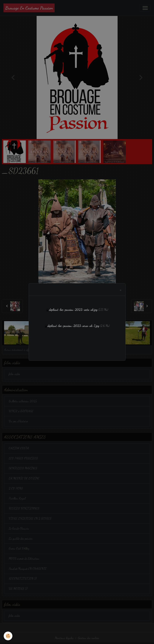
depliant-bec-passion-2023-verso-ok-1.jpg (73, 326)
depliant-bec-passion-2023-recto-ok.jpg (73, 310)
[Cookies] (8, 636)
